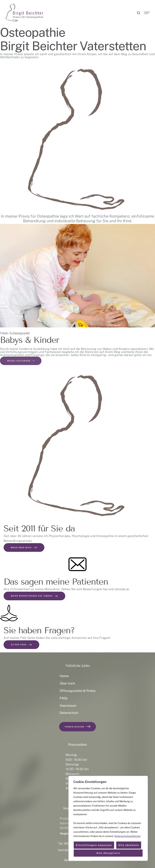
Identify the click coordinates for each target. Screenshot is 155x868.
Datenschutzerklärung (128, 836)
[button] (139, 13)
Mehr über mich (24, 547)
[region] (108, 818)
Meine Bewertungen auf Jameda (34, 596)
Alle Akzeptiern (108, 853)
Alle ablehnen (129, 845)
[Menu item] (78, 676)
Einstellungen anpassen (94, 845)
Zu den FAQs (21, 644)
